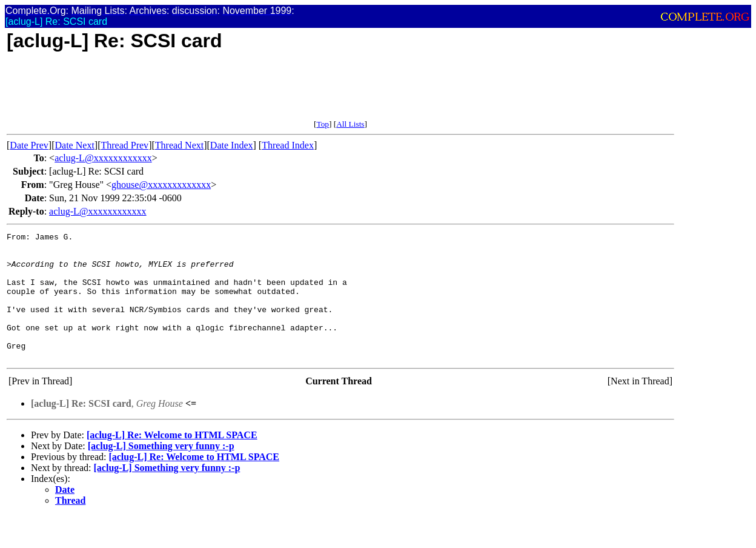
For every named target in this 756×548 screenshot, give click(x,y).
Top (323, 124)
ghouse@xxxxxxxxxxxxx (161, 185)
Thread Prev (124, 145)
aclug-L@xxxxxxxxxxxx (103, 158)
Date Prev (29, 145)
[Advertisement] (227, 92)
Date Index (232, 145)
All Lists (350, 124)
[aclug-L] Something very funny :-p (161, 471)
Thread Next (179, 145)
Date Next (75, 145)
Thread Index (288, 145)
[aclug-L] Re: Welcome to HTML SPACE (172, 460)
